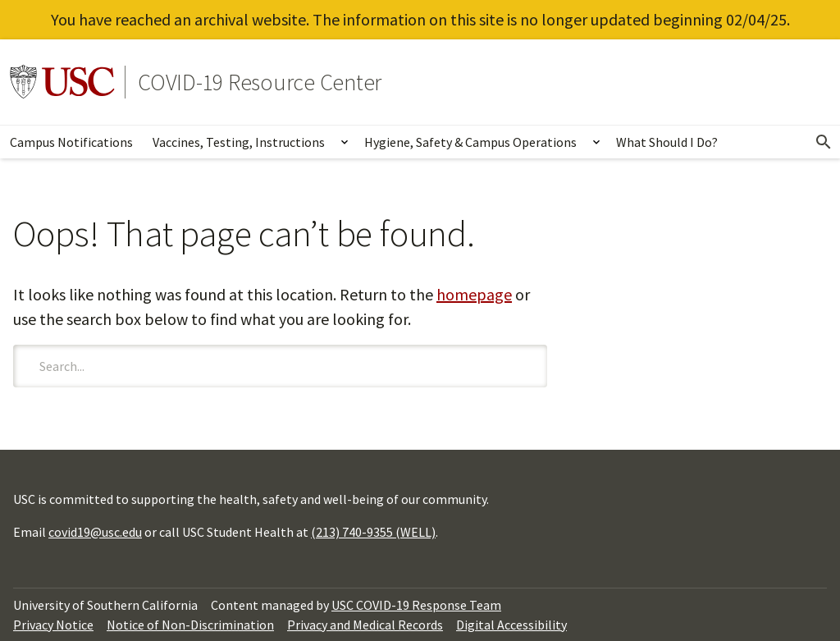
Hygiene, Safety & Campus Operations (470, 142)
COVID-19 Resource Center (260, 82)
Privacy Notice (53, 625)
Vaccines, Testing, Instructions (239, 142)
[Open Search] (824, 142)
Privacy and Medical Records (365, 625)
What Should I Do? (667, 142)
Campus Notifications (71, 142)
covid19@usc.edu (95, 532)
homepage (474, 294)
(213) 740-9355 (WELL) (373, 532)
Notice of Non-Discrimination (190, 625)
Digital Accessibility (511, 625)
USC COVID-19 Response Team (416, 605)
